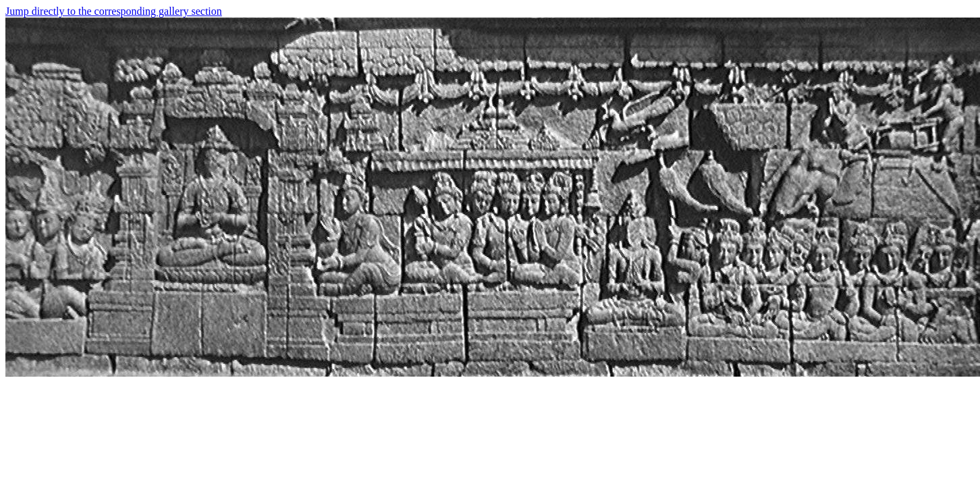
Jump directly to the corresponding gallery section (114, 11)
